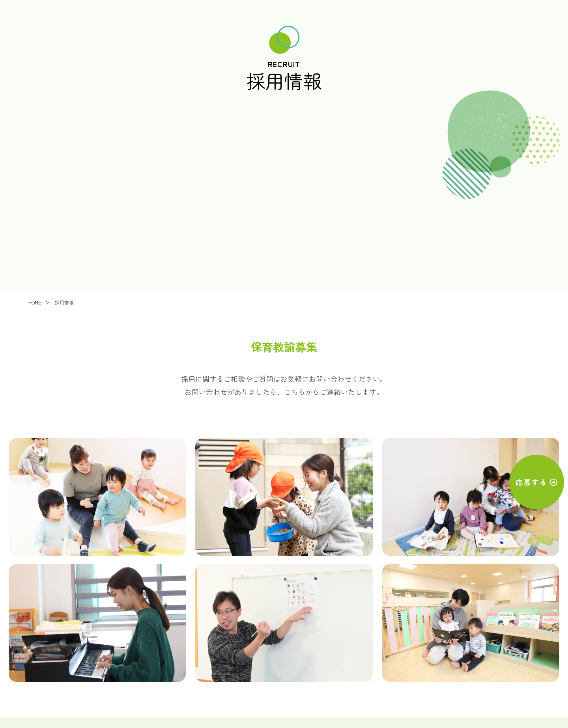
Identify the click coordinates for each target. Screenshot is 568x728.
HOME (35, 303)
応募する (525, 483)
